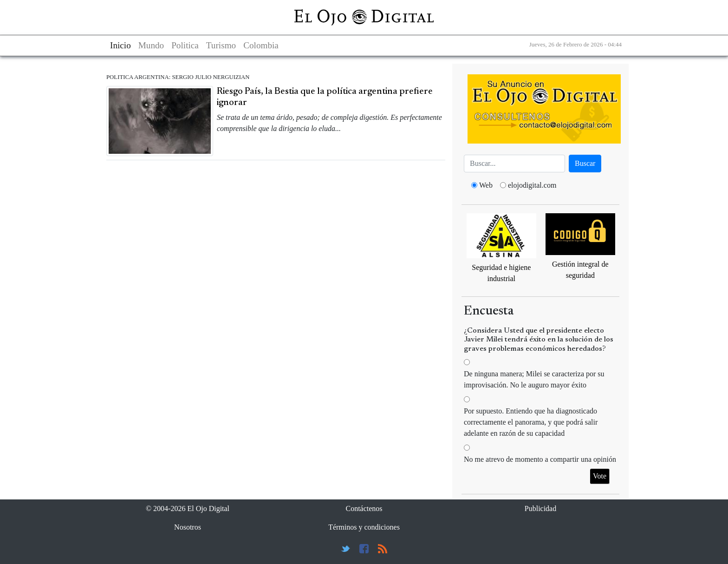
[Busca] (514, 164)
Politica (185, 45)
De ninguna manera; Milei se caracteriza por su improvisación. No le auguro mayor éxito (534, 379)
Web (486, 185)
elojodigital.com (532, 185)
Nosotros (188, 527)
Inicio (120, 45)
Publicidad (540, 508)
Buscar (585, 163)
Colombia (261, 45)
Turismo (221, 45)
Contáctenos (364, 508)
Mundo (151, 45)
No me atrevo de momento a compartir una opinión (540, 459)
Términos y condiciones (364, 527)
